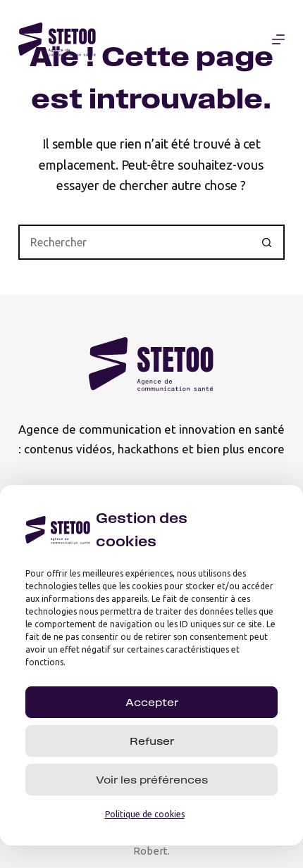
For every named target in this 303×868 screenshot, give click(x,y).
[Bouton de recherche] (267, 242)
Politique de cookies (145, 816)
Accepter (152, 703)
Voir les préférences (152, 781)
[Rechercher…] (134, 242)
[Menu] (278, 39)
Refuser (152, 742)
